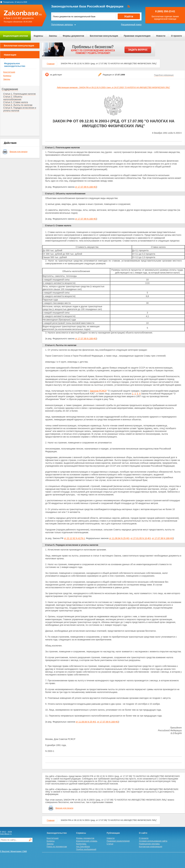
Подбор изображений (86, 849)
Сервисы (81, 833)
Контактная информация (151, 847)
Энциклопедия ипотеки (15, 36)
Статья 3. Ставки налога (16, 102)
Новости (161, 36)
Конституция (9, 72)
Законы (53, 36)
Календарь (81, 844)
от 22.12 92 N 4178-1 (74, 538)
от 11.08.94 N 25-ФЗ (119, 538)
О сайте (143, 833)
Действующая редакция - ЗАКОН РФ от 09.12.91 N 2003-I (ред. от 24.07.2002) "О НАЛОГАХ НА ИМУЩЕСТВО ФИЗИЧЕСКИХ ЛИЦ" (113, 87)
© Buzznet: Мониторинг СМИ (13, 851)
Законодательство (57, 833)
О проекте (176, 36)
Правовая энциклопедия (137, 36)
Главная (51, 64)
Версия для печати (18, 152)
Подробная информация (164, 75)
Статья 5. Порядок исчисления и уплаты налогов (72, 545)
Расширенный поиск (131, 25)
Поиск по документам (57, 847)
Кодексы (38, 36)
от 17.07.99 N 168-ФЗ (86, 187)
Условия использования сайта (153, 841)
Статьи (110, 844)
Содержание (10, 89)
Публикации (113, 833)
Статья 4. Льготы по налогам (18, 105)
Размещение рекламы (149, 844)
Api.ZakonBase (83, 847)
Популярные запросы (62, 25)
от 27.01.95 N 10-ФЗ (141, 538)
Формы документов (73, 36)
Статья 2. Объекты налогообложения (13, 98)
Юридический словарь (87, 841)
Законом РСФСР (98, 391)
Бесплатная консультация (104, 36)
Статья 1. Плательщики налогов (19, 94)
